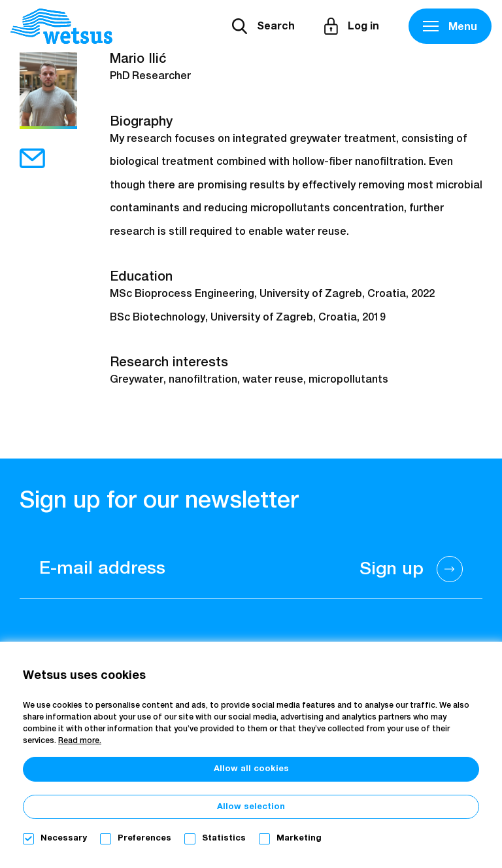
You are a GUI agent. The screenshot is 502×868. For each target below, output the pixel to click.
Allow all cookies (251, 769)
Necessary (64, 838)
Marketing (299, 838)
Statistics (224, 838)
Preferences (144, 838)
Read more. (80, 741)
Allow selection (251, 807)
